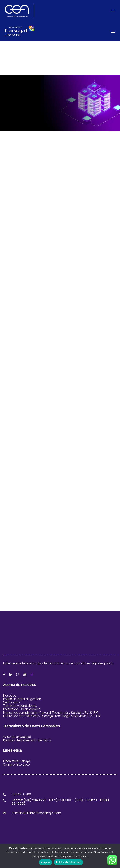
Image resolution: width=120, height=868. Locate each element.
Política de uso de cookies (22, 709)
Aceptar (46, 862)
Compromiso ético (16, 765)
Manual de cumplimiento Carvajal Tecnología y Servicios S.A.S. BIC (51, 713)
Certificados (12, 702)
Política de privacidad (68, 862)
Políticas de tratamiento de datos (27, 740)
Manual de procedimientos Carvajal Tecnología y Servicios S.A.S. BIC (52, 716)
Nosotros (10, 696)
